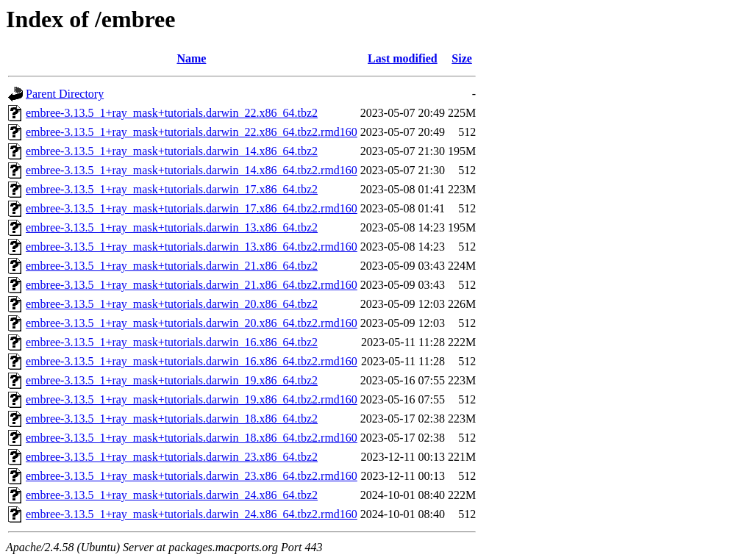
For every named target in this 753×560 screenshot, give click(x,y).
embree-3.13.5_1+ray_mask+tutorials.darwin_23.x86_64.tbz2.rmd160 (192, 476)
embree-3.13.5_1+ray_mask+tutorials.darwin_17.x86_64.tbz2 (172, 189)
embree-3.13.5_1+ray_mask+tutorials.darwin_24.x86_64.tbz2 (172, 495)
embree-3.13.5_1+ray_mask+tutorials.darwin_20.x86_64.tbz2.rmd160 (192, 323)
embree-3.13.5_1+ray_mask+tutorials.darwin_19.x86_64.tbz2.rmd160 (192, 399)
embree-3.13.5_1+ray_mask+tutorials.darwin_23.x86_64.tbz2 (172, 457)
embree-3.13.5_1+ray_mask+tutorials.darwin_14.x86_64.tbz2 (172, 151)
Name (191, 58)
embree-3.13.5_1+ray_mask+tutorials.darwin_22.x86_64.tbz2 (172, 113)
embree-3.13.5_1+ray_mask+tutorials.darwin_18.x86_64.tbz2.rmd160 (192, 438)
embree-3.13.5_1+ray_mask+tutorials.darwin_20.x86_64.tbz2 (172, 304)
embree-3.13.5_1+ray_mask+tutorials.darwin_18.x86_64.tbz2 (172, 419)
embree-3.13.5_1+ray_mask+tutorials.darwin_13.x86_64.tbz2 (172, 227)
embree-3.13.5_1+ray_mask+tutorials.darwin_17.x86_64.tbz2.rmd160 (192, 208)
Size (462, 58)
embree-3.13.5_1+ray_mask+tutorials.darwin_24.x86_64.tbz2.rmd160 (192, 514)
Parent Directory (65, 94)
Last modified (403, 58)
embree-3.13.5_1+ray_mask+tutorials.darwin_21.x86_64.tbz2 (172, 266)
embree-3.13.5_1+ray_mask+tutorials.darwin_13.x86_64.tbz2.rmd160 (192, 247)
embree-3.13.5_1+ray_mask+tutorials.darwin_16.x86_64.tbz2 (172, 342)
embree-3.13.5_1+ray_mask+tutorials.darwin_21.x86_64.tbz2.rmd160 (192, 285)
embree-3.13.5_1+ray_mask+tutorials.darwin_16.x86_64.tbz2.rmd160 (192, 361)
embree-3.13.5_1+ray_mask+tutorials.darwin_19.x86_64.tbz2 (172, 380)
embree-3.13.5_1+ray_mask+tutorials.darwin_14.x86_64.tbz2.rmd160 (192, 170)
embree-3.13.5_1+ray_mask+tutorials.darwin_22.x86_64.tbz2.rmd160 (192, 132)
